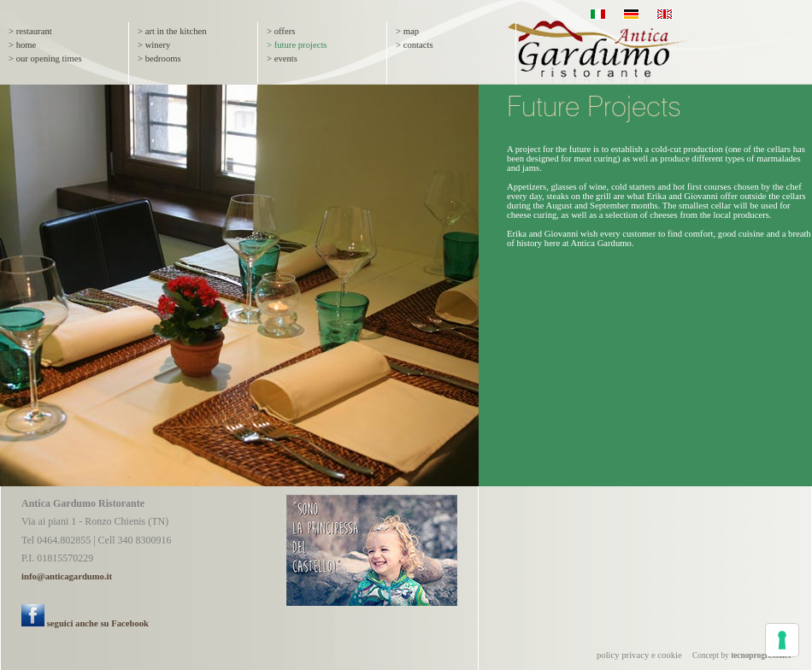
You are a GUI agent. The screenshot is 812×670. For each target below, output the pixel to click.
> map (407, 31)
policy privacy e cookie (639, 655)
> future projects (297, 45)
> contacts (415, 45)
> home (22, 45)
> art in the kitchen (172, 31)
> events (282, 59)
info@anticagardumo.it (67, 576)
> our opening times (45, 59)
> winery (154, 45)
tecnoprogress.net (761, 655)
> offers (281, 31)
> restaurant (30, 31)
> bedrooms (159, 59)
